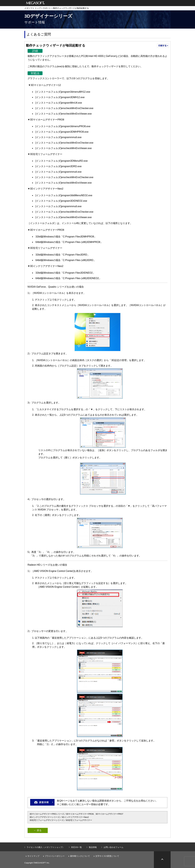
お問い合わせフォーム (113, 847)
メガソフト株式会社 (35, 3)
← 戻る (38, 830)
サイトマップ (33, 856)
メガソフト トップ (33, 8)
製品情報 (93, 847)
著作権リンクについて (80, 856)
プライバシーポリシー (55, 856)
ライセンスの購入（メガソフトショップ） (45, 847)
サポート (47, 8)
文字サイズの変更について (107, 856)
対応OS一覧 (77, 847)
